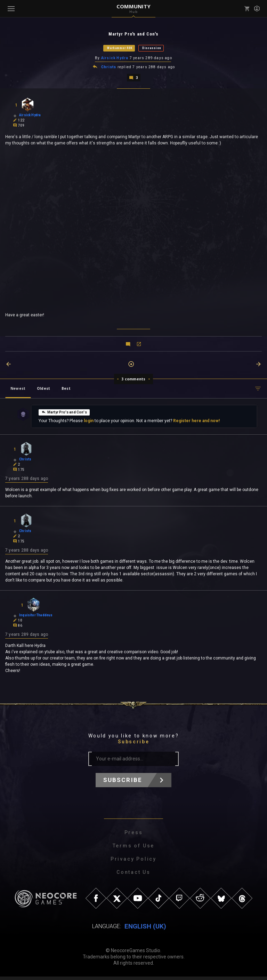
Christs (109, 68)
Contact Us (133, 876)
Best (66, 390)
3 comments (134, 380)
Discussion (152, 48)
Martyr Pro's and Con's (64, 413)
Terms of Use (134, 849)
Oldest (43, 390)
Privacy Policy (133, 862)
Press (134, 836)
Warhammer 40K (120, 48)
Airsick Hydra (115, 59)
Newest (18, 390)
